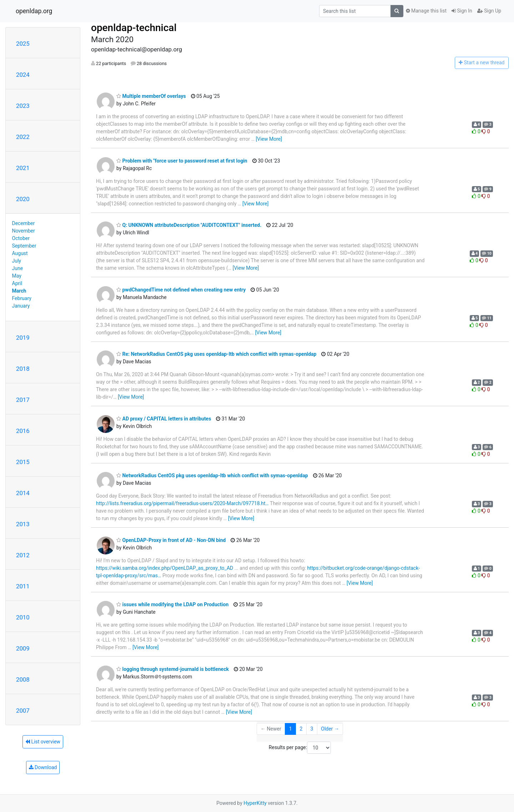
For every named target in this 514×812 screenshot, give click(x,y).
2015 (23, 462)
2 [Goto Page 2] (301, 729)
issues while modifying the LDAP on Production (172, 604)
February (22, 298)
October (21, 238)
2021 (23, 168)
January (21, 306)
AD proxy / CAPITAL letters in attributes (164, 419)
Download (43, 767)
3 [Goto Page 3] (312, 729)
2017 (23, 400)
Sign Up (489, 11)
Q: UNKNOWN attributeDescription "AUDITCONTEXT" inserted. (189, 225)
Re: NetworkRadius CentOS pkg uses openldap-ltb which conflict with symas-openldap (216, 354)
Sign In (462, 11)
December (24, 223)
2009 (23, 648)
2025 (23, 44)
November (24, 231)
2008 (23, 679)
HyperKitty (255, 803)
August (20, 253)
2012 (23, 555)
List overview (43, 742)
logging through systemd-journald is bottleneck (173, 669)
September (24, 246)
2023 (23, 106)
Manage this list (426, 11)
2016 (23, 431)
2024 (23, 75)
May (17, 276)
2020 (23, 199)
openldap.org (34, 11)
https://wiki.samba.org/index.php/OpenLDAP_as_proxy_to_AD (165, 568)
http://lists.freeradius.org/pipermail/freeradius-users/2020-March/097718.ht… (182, 503)
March (19, 291)
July (17, 261)
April (17, 283)
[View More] (269, 139)
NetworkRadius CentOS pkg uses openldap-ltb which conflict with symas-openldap (212, 475)
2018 (23, 369)
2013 (23, 524)
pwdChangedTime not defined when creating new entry (181, 290)
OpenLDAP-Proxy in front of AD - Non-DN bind (171, 540)
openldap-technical (134, 28)
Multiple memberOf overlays (151, 96)
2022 (23, 137)
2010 (23, 617)
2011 (23, 586)
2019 (23, 338)
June (18, 268)
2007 (23, 711)
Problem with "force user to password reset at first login (182, 161)
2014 (23, 493)
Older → (330, 729)
